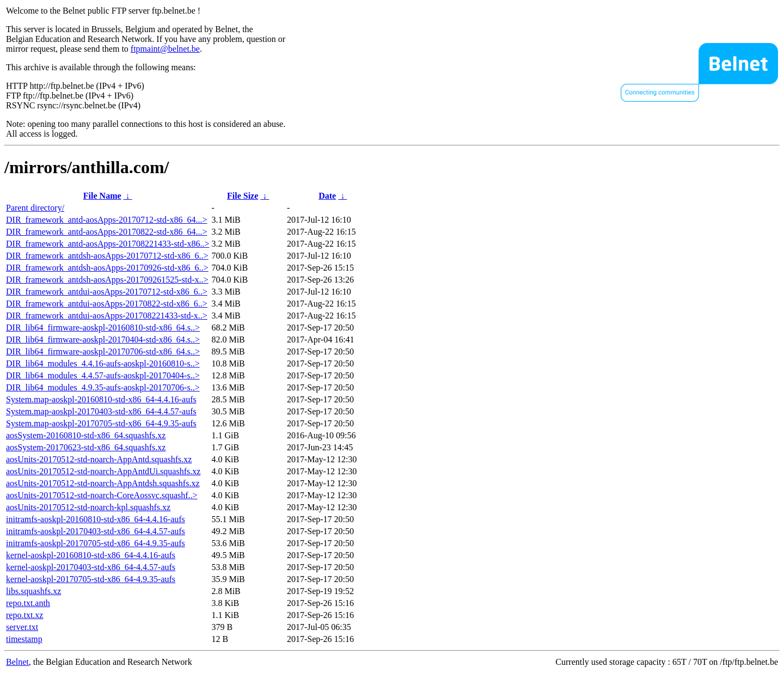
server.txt (22, 627)
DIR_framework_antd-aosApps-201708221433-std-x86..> (108, 244)
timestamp (24, 639)
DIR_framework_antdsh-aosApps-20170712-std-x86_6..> (107, 256)
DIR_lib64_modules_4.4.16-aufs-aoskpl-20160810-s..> (103, 363)
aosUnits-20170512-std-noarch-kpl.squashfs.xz (88, 507)
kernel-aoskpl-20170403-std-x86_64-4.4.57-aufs (91, 567)
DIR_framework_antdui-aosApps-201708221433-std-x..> (107, 316)
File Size (243, 196)
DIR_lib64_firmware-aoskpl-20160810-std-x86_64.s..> (103, 328)
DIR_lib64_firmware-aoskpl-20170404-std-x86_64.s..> (103, 339)
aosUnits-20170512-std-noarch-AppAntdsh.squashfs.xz (103, 483)
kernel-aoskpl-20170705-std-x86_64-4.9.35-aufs (91, 579)
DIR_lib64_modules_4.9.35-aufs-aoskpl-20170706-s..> (103, 387)
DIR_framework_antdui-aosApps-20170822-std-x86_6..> (107, 304)
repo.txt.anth (28, 603)
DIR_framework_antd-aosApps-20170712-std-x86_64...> (106, 220)
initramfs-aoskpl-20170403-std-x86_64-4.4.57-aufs (96, 531)
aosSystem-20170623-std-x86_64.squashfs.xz (86, 447)
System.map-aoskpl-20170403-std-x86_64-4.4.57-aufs (101, 411)
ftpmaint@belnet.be (165, 49)
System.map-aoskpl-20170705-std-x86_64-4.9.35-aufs (101, 423)
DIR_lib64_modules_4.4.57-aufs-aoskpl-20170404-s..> (103, 375)
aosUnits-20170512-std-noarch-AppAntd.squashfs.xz (99, 459)
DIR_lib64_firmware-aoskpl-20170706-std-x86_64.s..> (103, 351)
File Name (102, 196)
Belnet (17, 662)
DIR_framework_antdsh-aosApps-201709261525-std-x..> (107, 280)
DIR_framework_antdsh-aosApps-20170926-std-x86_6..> (107, 268)
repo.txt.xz (24, 615)
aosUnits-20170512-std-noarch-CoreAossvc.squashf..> (102, 495)
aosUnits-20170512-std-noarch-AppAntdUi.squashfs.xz (103, 471)
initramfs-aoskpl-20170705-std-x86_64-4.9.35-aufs (96, 543)
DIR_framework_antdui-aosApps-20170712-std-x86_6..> (107, 292)
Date (327, 196)
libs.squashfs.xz (33, 591)
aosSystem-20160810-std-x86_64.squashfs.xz (86, 435)
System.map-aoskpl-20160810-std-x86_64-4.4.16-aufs (101, 399)
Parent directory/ (35, 208)
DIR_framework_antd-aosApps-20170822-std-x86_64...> (106, 232)
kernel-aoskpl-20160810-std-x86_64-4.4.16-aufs (91, 555)
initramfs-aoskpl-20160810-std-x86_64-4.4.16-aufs (96, 519)
